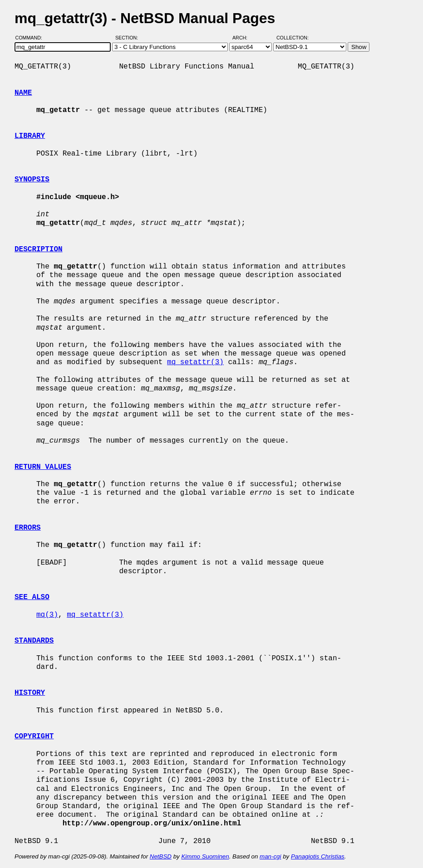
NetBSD (161, 856)
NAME (23, 93)
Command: (32, 38)
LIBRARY (30, 136)
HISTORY (30, 693)
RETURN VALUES (43, 467)
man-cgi (270, 856)
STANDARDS (34, 641)
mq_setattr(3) (195, 362)
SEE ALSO (32, 597)
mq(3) (47, 615)
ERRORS (28, 528)
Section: (129, 38)
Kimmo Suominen (205, 856)
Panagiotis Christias (318, 856)
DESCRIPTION (39, 249)
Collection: (293, 38)
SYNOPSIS (32, 180)
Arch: (244, 38)
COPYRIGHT (34, 736)
